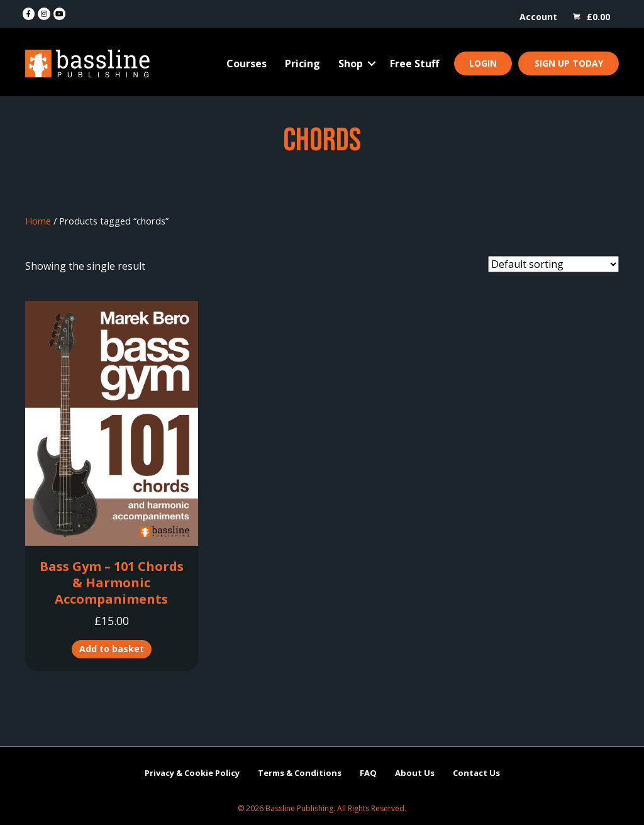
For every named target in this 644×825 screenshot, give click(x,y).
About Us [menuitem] (415, 773)
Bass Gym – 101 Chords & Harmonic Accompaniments (112, 583)
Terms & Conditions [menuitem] (300, 773)
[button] (372, 64)
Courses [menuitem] (247, 64)
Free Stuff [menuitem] (414, 64)
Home (38, 221)
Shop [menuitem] (351, 64)
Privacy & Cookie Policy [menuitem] (192, 773)
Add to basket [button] (112, 649)
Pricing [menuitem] (303, 64)
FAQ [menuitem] (368, 773)
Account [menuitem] (538, 17)
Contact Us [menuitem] (476, 773)
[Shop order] (553, 264)
